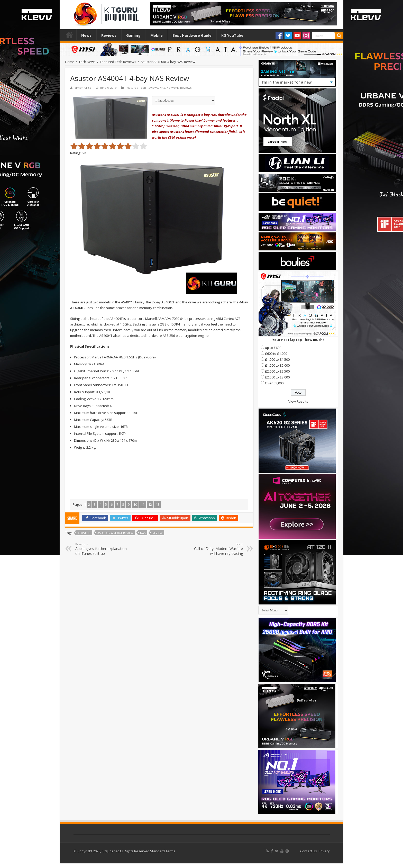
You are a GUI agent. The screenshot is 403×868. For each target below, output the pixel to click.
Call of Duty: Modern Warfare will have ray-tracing (217, 549)
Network (173, 88)
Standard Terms (163, 851)
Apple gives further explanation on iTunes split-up (102, 549)
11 (143, 504)
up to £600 (273, 348)
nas (143, 533)
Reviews (109, 35)
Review (157, 533)
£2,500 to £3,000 (277, 377)
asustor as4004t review (115, 533)
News (86, 35)
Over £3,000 (274, 383)
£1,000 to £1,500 (277, 359)
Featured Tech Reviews (118, 62)
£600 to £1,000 (276, 354)
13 (158, 504)
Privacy (324, 851)
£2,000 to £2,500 (277, 371)
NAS (162, 88)
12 (150, 504)
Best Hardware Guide (192, 35)
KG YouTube (232, 35)
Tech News (87, 62)
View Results (298, 401)
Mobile (157, 35)
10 (135, 504)
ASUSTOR (84, 533)
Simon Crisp (83, 88)
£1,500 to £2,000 (277, 365)
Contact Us (309, 851)
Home (69, 35)
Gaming (133, 35)
